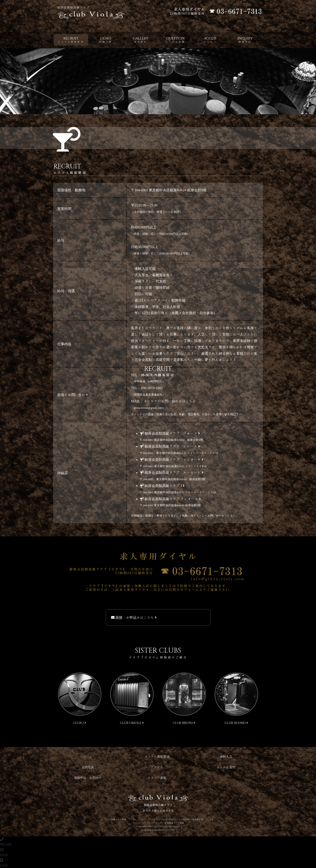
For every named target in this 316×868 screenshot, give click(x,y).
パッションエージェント (144, 823)
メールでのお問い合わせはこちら (170, 401)
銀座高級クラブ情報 (174, 823)
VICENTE (170, 830)
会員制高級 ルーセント (172, 472)
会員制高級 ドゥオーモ (172, 459)
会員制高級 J (162, 486)
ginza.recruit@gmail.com (148, 408)
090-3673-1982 (152, 388)
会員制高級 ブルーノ (170, 433)
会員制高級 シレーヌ (170, 446)
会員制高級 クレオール (170, 499)
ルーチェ (160, 823)
